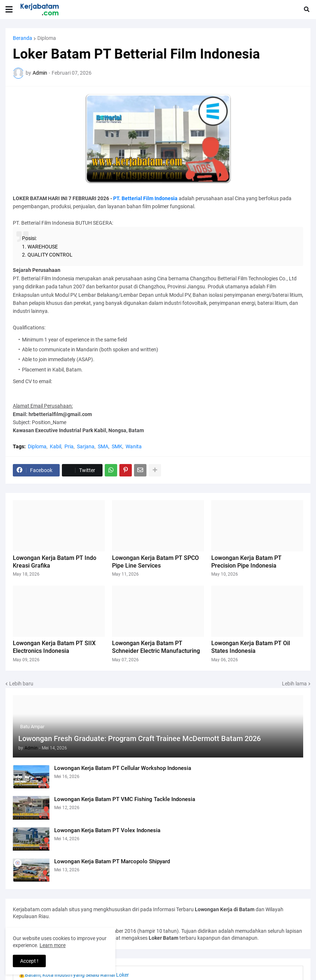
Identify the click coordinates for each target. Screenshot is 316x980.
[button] (9, 10)
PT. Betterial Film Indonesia (145, 198)
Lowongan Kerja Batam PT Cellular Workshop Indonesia (123, 768)
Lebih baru (21, 684)
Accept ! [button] (29, 961)
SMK (117, 446)
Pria (69, 446)
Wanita (134, 446)
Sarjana (86, 446)
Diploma (47, 38)
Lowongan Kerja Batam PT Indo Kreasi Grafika (55, 562)
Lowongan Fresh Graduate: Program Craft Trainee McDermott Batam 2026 (140, 738)
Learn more (53, 945)
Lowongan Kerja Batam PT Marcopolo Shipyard (112, 861)
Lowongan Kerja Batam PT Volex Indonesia (107, 830)
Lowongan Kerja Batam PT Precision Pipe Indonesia (246, 562)
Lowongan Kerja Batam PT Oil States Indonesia (251, 647)
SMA (103, 446)
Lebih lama (294, 684)
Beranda (23, 38)
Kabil (55, 446)
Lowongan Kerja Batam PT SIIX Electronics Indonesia (54, 647)
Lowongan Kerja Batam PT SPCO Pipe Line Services (155, 562)
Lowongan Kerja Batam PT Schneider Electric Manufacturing (156, 647)
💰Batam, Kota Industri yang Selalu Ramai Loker (74, 975)
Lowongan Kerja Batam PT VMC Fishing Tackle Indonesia (125, 799)
